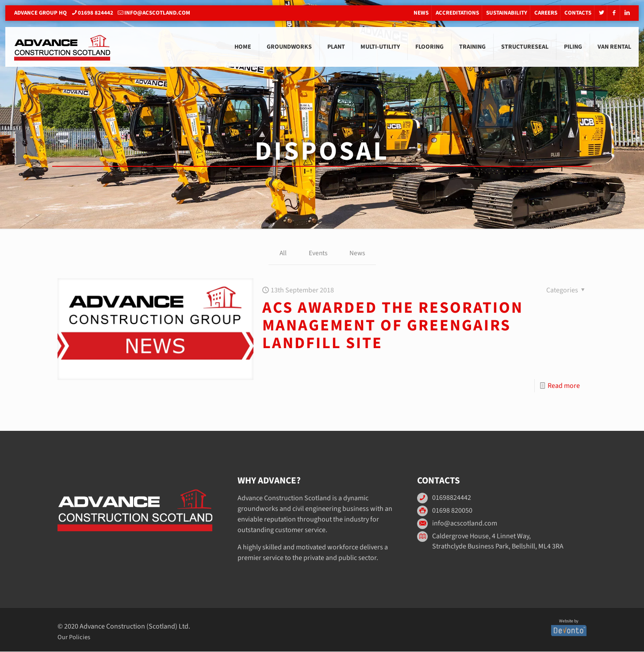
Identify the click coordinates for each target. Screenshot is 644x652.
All (282, 253)
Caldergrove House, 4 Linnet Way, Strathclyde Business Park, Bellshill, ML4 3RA (498, 542)
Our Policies (74, 638)
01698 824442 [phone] (96, 13)
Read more (564, 386)
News (421, 13)
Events (318, 253)
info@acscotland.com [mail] (157, 13)
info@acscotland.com (465, 524)
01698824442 (452, 499)
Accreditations (457, 13)
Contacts (578, 13)
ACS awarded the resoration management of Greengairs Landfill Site (393, 326)
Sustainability (507, 13)
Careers (546, 13)
